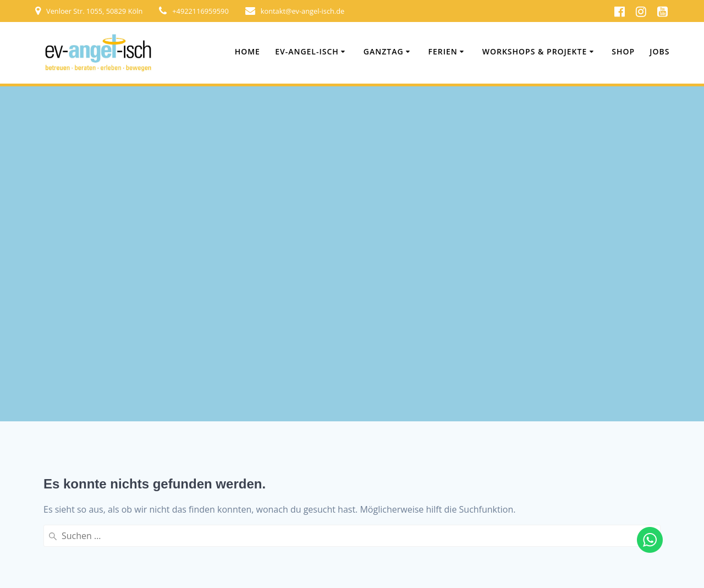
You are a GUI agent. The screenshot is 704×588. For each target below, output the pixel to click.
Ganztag (384, 51)
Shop (623, 51)
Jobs (659, 51)
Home (248, 51)
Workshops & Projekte (535, 51)
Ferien (443, 51)
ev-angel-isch (307, 51)
